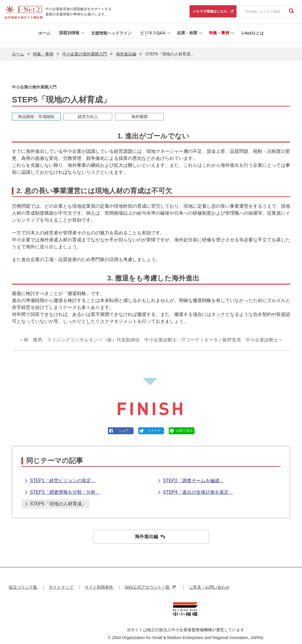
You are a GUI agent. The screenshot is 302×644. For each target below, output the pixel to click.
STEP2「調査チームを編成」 (191, 477)
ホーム (18, 49)
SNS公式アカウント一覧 (150, 583)
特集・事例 (43, 49)
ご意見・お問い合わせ (209, 583)
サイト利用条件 (99, 583)
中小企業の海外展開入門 (85, 49)
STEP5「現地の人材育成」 (55, 500)
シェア (124, 426)
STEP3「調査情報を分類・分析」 (62, 488)
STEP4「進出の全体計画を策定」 (195, 488)
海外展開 (139, 112)
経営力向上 (88, 112)
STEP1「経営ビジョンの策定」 (60, 477)
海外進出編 (126, 49)
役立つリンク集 (23, 583)
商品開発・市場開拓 (36, 112)
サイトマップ (61, 583)
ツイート (154, 426)
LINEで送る (184, 426)
